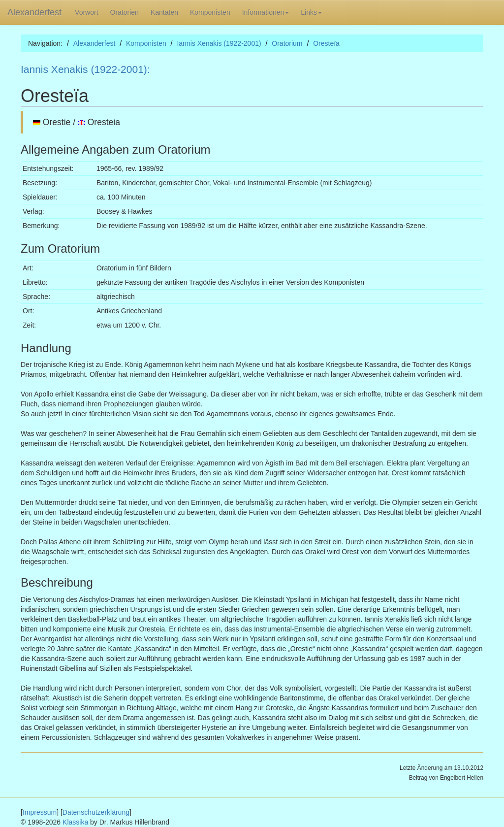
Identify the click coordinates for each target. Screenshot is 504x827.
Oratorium (287, 43)
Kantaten (164, 12)
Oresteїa (326, 43)
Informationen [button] (266, 12)
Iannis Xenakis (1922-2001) (219, 43)
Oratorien (125, 12)
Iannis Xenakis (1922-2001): (85, 69)
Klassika (75, 822)
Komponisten (210, 12)
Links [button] (311, 12)
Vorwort (86, 12)
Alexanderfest (34, 12)
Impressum (40, 812)
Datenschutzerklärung (96, 812)
